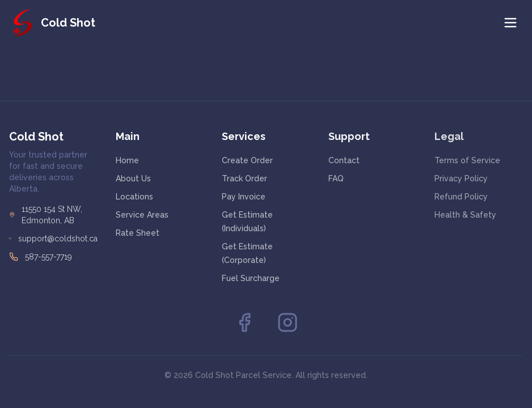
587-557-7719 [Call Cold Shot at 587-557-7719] (48, 257)
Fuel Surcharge (251, 278)
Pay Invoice (244, 197)
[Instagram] (288, 322)
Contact (344, 160)
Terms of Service (467, 161)
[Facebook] (244, 322)
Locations (134, 197)
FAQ (336, 178)
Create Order (247, 160)
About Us (133, 178)
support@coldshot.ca (58, 239)
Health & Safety (465, 215)
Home (127, 160)
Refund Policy (461, 197)
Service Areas (142, 215)
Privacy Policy (461, 179)
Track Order (244, 178)
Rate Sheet (138, 233)
